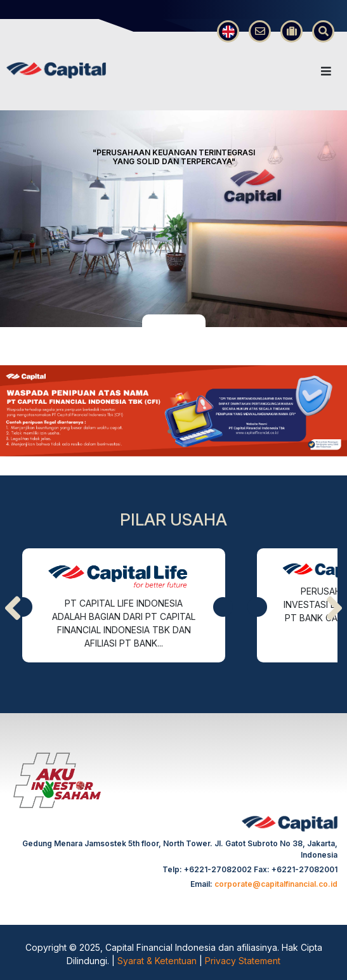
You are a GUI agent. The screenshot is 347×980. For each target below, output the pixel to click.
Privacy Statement (243, 961)
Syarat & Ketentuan (158, 961)
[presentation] (13, 609)
